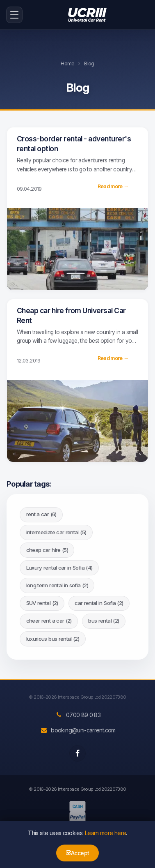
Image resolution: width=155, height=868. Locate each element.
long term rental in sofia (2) (57, 585)
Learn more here (105, 833)
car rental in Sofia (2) (99, 603)
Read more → (113, 186)
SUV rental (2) (42, 603)
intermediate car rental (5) (56, 532)
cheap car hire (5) (47, 550)
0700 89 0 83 (77, 715)
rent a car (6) (41, 514)
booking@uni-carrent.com (77, 730)
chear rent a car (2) (49, 621)
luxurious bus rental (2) (53, 639)
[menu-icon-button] (14, 15)
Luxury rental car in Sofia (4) (59, 568)
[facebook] (77, 753)
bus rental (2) (104, 621)
